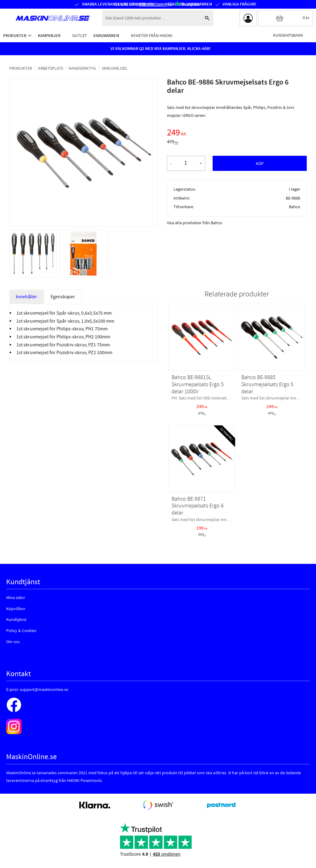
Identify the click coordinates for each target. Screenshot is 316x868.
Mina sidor (16, 598)
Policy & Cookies (21, 631)
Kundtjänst (16, 620)
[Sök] (207, 18)
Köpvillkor (16, 609)
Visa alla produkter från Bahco (195, 223)
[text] (237, 134)
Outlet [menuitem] (80, 36)
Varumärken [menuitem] (106, 36)
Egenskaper (63, 297)
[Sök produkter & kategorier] (152, 18)
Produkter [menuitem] (15, 36)
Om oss (13, 642)
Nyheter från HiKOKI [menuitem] (152, 36)
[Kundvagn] (286, 18)
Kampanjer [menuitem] (49, 36)
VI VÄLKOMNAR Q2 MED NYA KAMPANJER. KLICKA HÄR (160, 49)
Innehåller (26, 297)
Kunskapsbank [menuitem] (288, 35)
